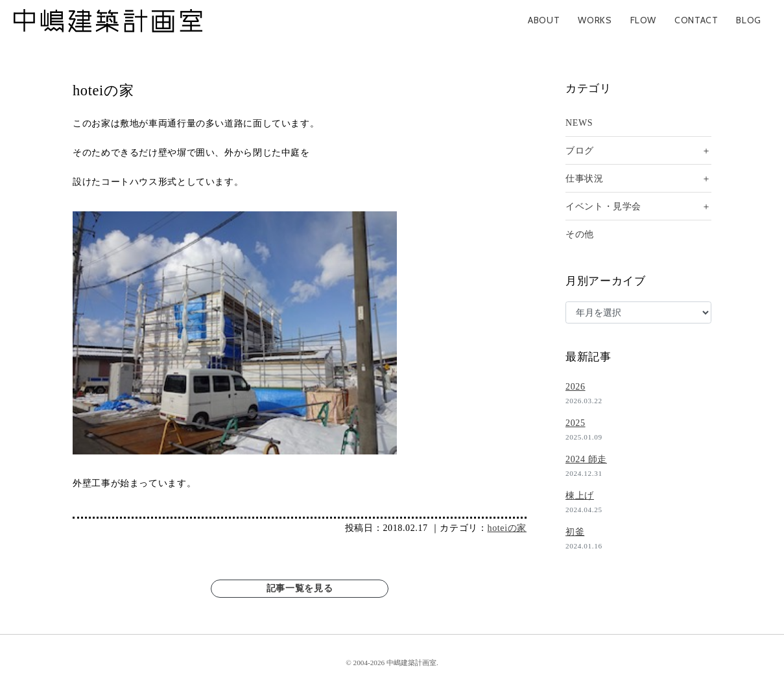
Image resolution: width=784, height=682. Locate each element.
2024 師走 (586, 459)
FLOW (644, 20)
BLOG (749, 20)
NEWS (579, 123)
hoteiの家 (507, 528)
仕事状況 (585, 179)
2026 (576, 387)
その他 (580, 234)
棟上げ (580, 496)
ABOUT (544, 20)
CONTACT (696, 20)
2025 (576, 423)
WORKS (595, 20)
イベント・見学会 (603, 206)
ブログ (580, 151)
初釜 (575, 532)
